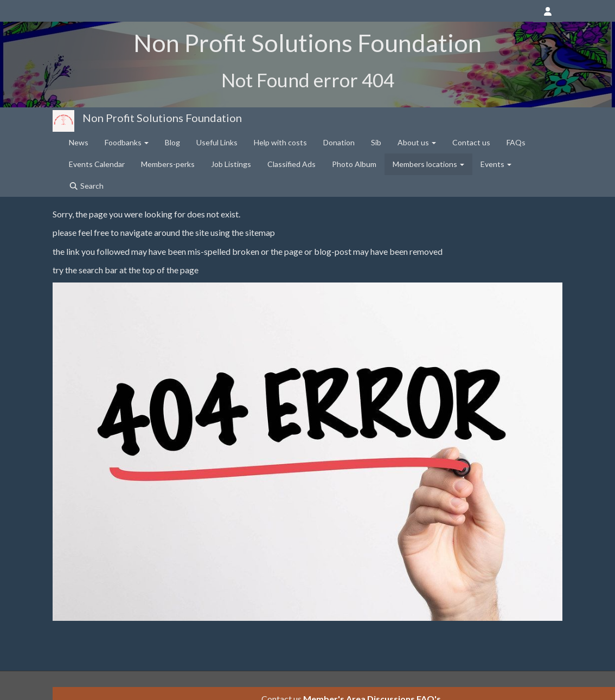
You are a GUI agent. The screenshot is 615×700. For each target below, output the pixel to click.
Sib (376, 142)
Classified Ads (292, 164)
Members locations (428, 164)
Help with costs (280, 142)
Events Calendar (97, 164)
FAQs (516, 142)
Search (86, 186)
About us (417, 142)
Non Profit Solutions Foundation (162, 118)
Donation (339, 142)
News (79, 142)
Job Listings (231, 164)
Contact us (471, 142)
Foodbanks (127, 142)
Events (496, 164)
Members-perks (168, 164)
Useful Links (217, 142)
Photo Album (354, 164)
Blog (172, 142)
